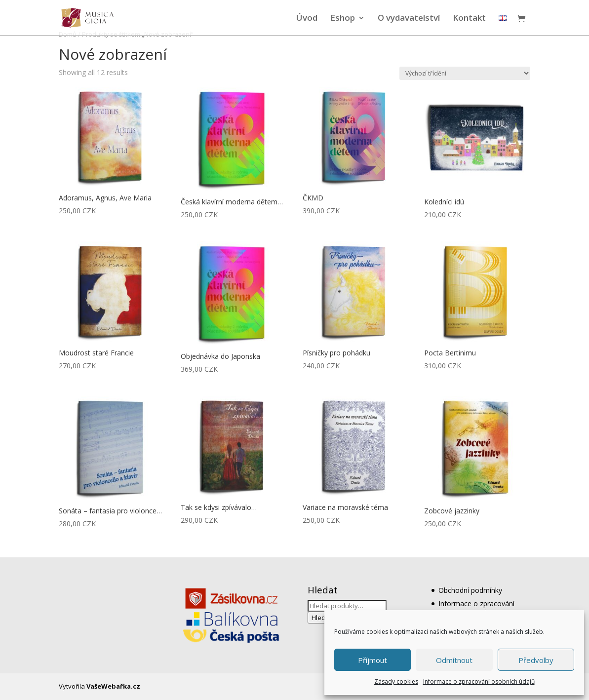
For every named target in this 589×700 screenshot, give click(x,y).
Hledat (321, 618)
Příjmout (373, 660)
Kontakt (469, 19)
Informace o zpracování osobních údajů (479, 681)
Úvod (307, 19)
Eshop (343, 19)
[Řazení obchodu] (465, 73)
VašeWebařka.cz (113, 686)
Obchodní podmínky (470, 590)
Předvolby (536, 660)
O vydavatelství (409, 19)
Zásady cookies (396, 681)
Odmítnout (454, 660)
